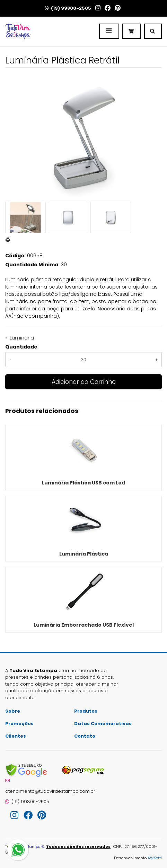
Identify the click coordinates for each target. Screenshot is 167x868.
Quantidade (21, 347)
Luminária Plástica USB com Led (83, 483)
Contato (85, 736)
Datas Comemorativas (103, 724)
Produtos (86, 711)
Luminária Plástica (84, 554)
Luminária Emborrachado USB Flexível (84, 625)
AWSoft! (155, 858)
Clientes (16, 736)
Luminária (22, 338)
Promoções (19, 724)
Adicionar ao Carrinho (84, 382)
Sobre (13, 711)
